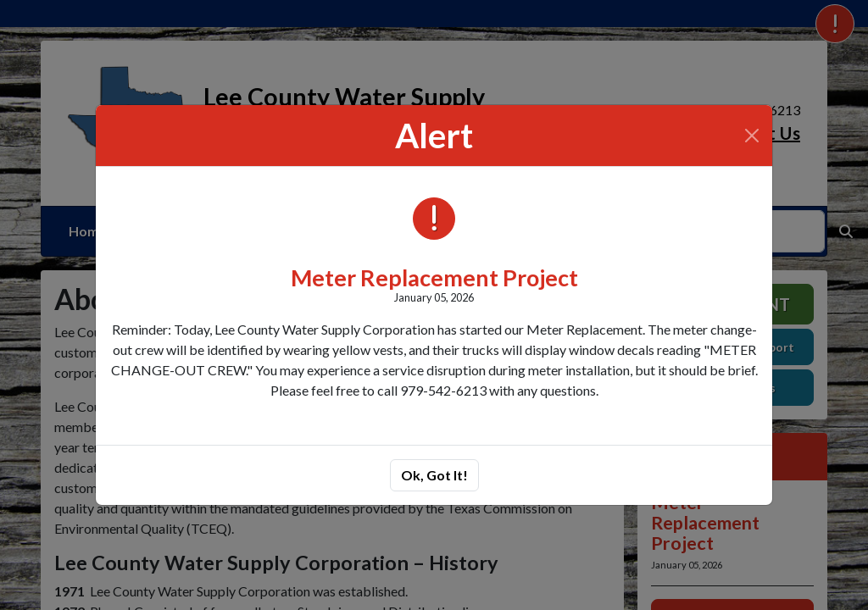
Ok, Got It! (434, 475)
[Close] (752, 136)
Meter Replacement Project (434, 277)
